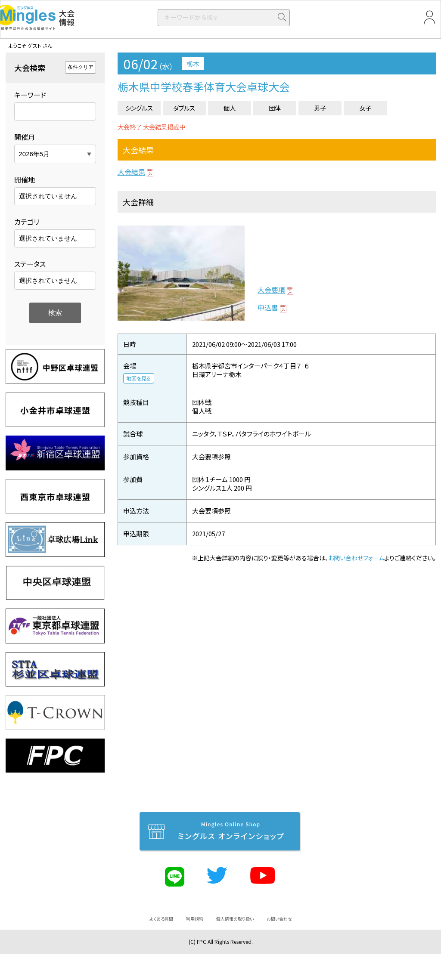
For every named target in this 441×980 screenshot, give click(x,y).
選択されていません (48, 196)
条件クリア (81, 67)
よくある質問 (161, 919)
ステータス (30, 264)
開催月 (25, 137)
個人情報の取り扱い (235, 919)
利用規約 (195, 919)
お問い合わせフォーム (356, 558)
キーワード (30, 95)
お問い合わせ (279, 919)
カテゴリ (27, 222)
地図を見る (139, 378)
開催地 (25, 179)
